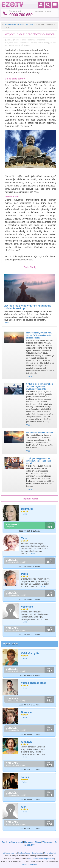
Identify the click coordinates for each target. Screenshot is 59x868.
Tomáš (25, 777)
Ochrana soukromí (29, 864)
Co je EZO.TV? (50, 853)
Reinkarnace (32, 40)
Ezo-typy (30, 24)
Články (21, 24)
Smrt (16, 43)
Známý (47, 43)
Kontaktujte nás (24, 853)
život (11, 43)
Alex (24, 807)
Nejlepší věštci (10, 644)
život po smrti (21, 40)
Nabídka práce (37, 853)
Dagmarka (27, 509)
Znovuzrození (24, 43)
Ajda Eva (26, 742)
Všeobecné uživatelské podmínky (41, 859)
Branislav (27, 712)
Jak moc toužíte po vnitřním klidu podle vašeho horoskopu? (27, 307)
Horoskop (29, 842)
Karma (11, 45)
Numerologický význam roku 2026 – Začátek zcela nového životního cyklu (39, 335)
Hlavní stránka (10, 24)
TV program (48, 842)
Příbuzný (33, 43)
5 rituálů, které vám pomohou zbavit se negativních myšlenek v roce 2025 (39, 386)
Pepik (24, 574)
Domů (5, 842)
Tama (24, 538)
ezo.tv (10, 40)
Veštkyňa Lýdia (30, 653)
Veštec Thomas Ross (34, 683)
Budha (17, 45)
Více (25, 514)
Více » (7, 323)
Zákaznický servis (10, 853)
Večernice (27, 607)
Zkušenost (54, 43)
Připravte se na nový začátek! (39, 433)
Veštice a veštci (16, 842)
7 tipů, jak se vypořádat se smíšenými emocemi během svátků (39, 461)
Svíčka (40, 43)
